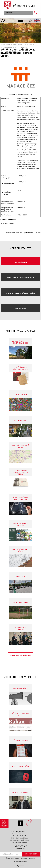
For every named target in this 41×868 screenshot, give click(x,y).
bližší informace (20, 848)
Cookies (27, 840)
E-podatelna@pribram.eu (20, 834)
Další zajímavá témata (20, 655)
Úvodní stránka (6, 44)
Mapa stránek (21, 866)
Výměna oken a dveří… (10, 51)
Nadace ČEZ (24, 48)
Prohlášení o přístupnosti (20, 842)
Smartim (25, 861)
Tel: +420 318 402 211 (20, 836)
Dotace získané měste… (11, 48)
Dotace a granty (29, 44)
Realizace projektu (9, 223)
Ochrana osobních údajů (17, 840)
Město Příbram (17, 44)
